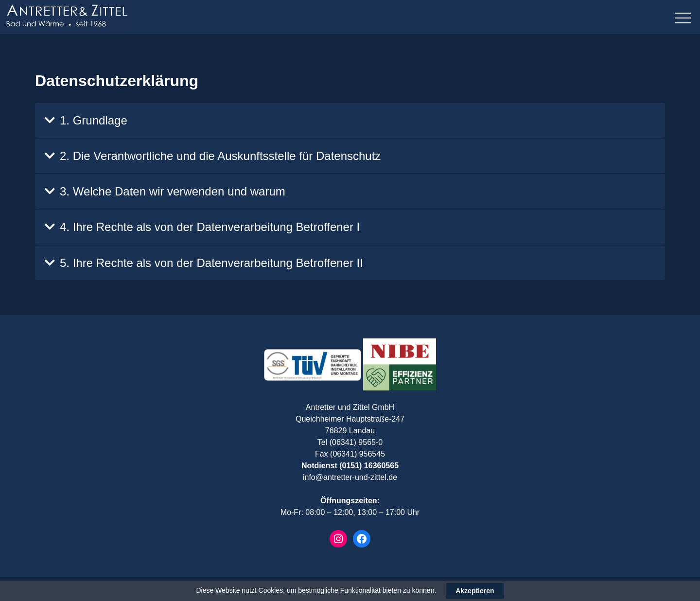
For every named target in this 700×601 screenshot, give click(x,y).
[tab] (350, 120)
